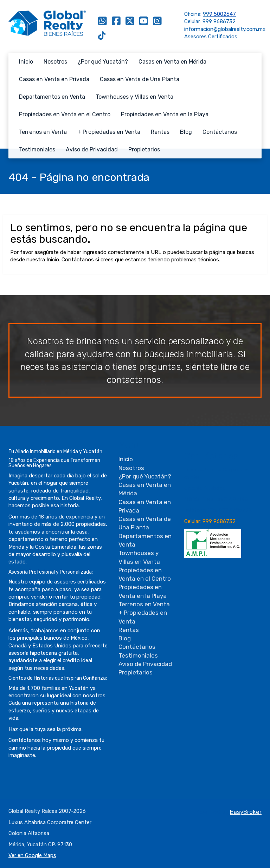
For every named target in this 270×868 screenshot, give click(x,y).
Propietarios (144, 149)
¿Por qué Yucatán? (103, 62)
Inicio (26, 62)
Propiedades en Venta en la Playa (165, 114)
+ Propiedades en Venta (109, 132)
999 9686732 (219, 21)
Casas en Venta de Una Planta (140, 79)
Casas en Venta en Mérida (172, 62)
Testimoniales (37, 149)
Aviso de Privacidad (92, 149)
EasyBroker (246, 812)
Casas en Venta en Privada (54, 79)
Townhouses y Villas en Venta (134, 97)
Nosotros (55, 62)
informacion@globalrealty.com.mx (225, 29)
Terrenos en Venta (43, 132)
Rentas (160, 132)
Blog (186, 132)
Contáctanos (220, 132)
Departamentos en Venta (52, 97)
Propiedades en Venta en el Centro (65, 114)
